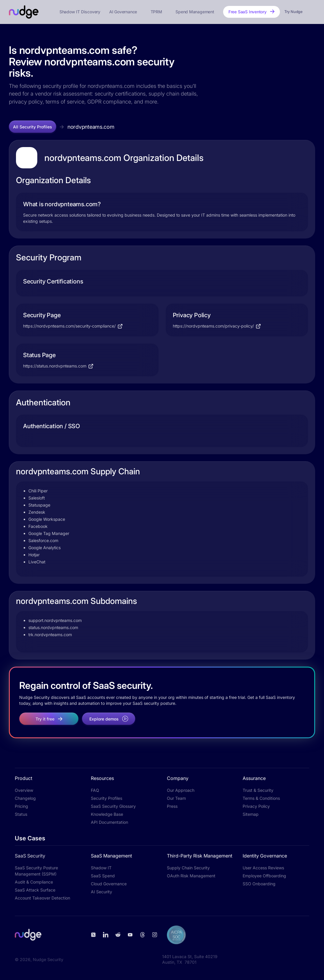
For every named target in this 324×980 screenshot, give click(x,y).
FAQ (95, 790)
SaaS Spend (103, 876)
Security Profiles (107, 798)
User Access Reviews (263, 868)
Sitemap (251, 814)
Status (21, 814)
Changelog (25, 798)
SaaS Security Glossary (113, 806)
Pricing (21, 806)
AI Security (101, 892)
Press (172, 806)
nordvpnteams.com (91, 127)
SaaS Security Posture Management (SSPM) (36, 871)
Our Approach (181, 790)
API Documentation (109, 822)
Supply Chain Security (188, 868)
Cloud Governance (109, 884)
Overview (24, 790)
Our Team (176, 798)
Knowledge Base (107, 814)
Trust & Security (258, 790)
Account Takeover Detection (42, 898)
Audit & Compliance (34, 882)
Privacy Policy (256, 806)
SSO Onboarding (259, 884)
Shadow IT (101, 868)
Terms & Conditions (261, 798)
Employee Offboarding (264, 876)
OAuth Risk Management (191, 876)
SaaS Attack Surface (35, 890)
